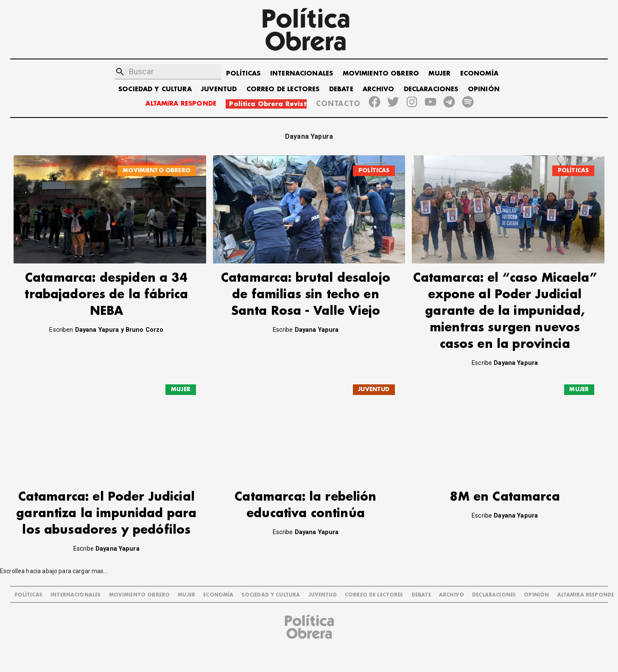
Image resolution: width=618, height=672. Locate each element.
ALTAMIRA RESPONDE (181, 104)
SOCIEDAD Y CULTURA (155, 89)
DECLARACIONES (431, 89)
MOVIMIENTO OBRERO (381, 74)
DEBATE (341, 89)
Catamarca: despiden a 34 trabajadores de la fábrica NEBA (106, 295)
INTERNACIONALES (302, 74)
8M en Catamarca (505, 480)
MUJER (439, 74)
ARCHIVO (378, 89)
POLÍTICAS (243, 74)
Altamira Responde (586, 578)
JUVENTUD (219, 89)
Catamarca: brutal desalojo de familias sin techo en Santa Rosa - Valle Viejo (306, 295)
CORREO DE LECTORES (283, 89)
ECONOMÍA (479, 74)
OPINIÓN (484, 89)
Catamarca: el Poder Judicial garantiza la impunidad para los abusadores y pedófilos (106, 497)
